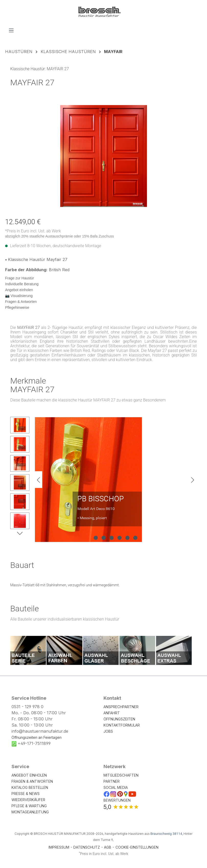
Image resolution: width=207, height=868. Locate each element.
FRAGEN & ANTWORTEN (32, 781)
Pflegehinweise (17, 307)
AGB (108, 847)
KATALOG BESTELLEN (30, 787)
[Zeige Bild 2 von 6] (104, 538)
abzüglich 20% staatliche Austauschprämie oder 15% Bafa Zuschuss (60, 236)
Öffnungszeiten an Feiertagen (37, 737)
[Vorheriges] (38, 480)
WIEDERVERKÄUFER (28, 800)
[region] (103, 156)
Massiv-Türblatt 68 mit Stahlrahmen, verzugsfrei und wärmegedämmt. (65, 585)
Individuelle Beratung (22, 284)
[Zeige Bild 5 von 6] (128, 538)
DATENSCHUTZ (87, 847)
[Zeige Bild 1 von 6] (96, 538)
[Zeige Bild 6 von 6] (135, 538)
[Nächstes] (193, 480)
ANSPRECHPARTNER (121, 707)
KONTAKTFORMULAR (122, 725)
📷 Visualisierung (19, 296)
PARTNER (112, 781)
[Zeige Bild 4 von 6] (120, 538)
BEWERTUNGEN (117, 800)
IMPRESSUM (59, 847)
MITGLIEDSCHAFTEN (121, 775)
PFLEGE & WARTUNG (29, 806)
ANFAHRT (112, 713)
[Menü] (11, 30)
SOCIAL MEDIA (116, 787)
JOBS (108, 731)
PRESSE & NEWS (26, 794)
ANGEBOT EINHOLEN (29, 775)
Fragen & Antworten (21, 302)
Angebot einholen (19, 290)
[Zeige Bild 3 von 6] (112, 538)
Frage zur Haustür (20, 278)
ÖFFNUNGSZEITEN (119, 719)
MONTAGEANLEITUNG (30, 812)
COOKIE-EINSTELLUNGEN (137, 847)
